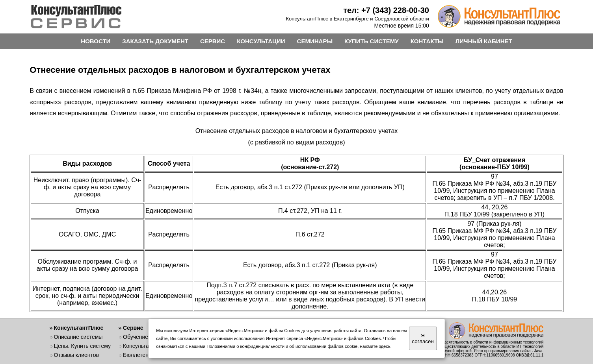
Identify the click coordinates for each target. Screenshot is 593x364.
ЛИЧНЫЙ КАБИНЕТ (484, 41)
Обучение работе (145, 337)
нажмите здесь (375, 346)
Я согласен (423, 338)
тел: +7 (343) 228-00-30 (386, 10)
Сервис (133, 328)
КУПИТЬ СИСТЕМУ (372, 41)
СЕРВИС (213, 41)
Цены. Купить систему (83, 346)
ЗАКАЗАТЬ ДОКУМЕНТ (155, 41)
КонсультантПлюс (79, 328)
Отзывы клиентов (76, 355)
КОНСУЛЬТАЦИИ (261, 41)
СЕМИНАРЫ (315, 41)
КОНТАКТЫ (427, 41)
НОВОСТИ (96, 41)
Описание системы (78, 337)
